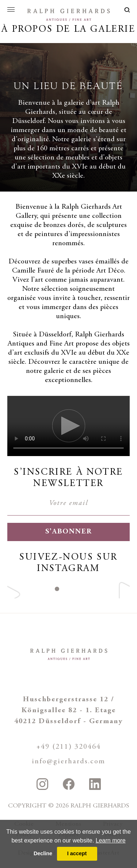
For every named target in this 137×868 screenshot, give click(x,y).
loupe (127, 10)
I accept (77, 853)
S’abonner (69, 532)
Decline (43, 853)
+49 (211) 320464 (69, 747)
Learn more (111, 840)
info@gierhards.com (68, 762)
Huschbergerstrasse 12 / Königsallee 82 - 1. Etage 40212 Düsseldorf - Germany (68, 711)
